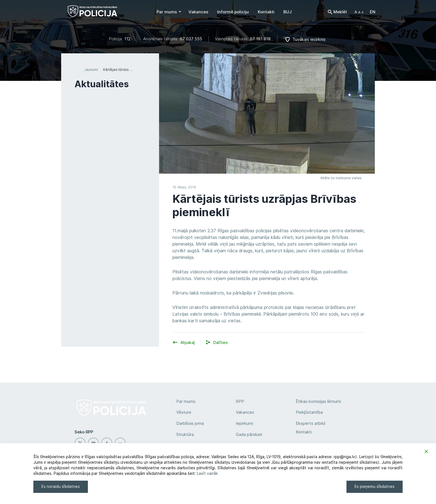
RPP (240, 401)
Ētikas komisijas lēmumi (318, 401)
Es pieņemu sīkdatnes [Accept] (375, 486)
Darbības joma (190, 423)
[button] (359, 12)
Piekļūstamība (309, 412)
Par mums (186, 401)
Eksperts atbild (310, 423)
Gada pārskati (249, 435)
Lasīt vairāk (207, 473)
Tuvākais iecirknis (309, 39)
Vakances (245, 412)
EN (373, 12)
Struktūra (185, 435)
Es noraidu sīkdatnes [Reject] (61, 486)
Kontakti (304, 432)
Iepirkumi (244, 423)
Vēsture (184, 412)
